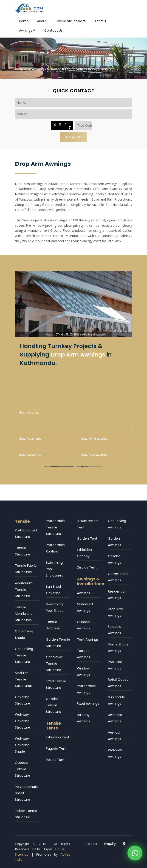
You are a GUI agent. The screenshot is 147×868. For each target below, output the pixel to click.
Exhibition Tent (58, 737)
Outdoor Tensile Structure (23, 769)
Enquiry (110, 844)
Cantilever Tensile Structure (54, 664)
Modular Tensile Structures (23, 679)
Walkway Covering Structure (23, 721)
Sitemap (22, 854)
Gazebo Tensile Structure (54, 705)
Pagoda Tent (56, 748)
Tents (101, 21)
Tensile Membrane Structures (24, 614)
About (42, 21)
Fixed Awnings (88, 704)
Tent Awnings (88, 639)
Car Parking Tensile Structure (24, 655)
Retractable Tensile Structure (55, 527)
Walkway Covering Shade (22, 745)
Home (24, 21)
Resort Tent (55, 760)
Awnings (28, 30)
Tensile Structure (71, 21)
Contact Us (53, 30)
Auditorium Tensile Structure (24, 590)
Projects (91, 844)
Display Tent (87, 567)
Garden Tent (87, 539)
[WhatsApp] (135, 852)
